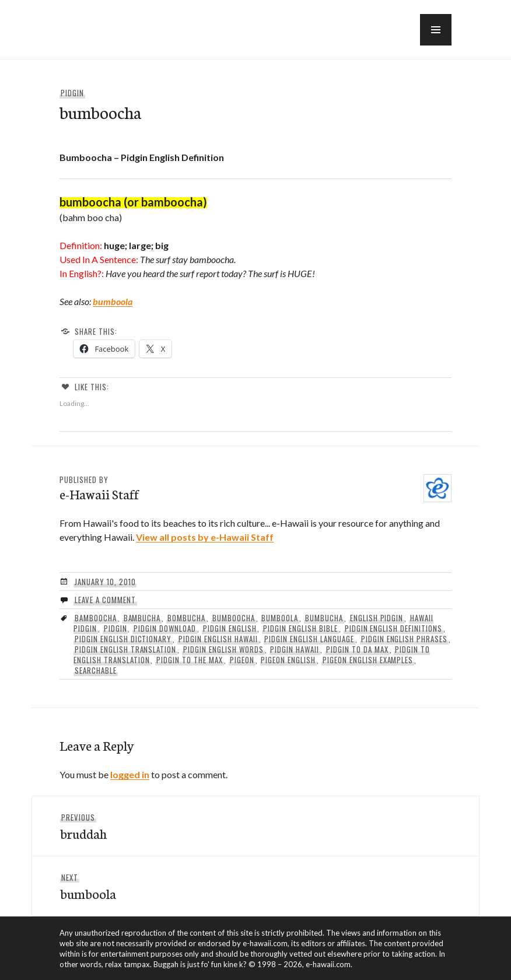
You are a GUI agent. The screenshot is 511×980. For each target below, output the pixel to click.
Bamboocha (96, 618)
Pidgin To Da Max (357, 649)
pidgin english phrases (404, 639)
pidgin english (230, 628)
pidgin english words (223, 649)
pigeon (242, 660)
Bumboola (280, 618)
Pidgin (72, 93)
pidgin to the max (190, 660)
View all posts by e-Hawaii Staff (205, 537)
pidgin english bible (300, 628)
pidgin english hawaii (218, 639)
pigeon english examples (368, 660)
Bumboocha (234, 618)
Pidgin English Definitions (393, 628)
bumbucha (324, 618)
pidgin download (165, 628)
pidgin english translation (125, 649)
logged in (130, 774)
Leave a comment (105, 600)
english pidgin (377, 618)
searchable (96, 670)
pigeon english (288, 660)
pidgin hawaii (295, 649)
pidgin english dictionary (123, 639)
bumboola (113, 301)
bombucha (186, 618)
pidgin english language (309, 639)
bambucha (142, 618)
